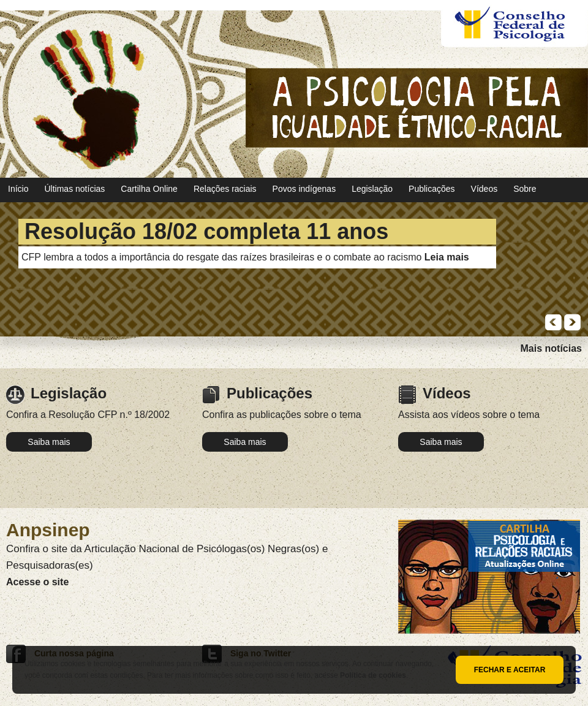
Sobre (525, 189)
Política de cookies (373, 675)
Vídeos (484, 189)
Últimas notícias (74, 189)
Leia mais (447, 257)
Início (18, 189)
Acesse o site (37, 582)
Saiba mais (49, 442)
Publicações (432, 189)
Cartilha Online (149, 189)
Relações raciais (225, 189)
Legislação (372, 189)
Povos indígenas (304, 189)
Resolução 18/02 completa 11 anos (206, 231)
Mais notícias (551, 348)
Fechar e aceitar (510, 670)
